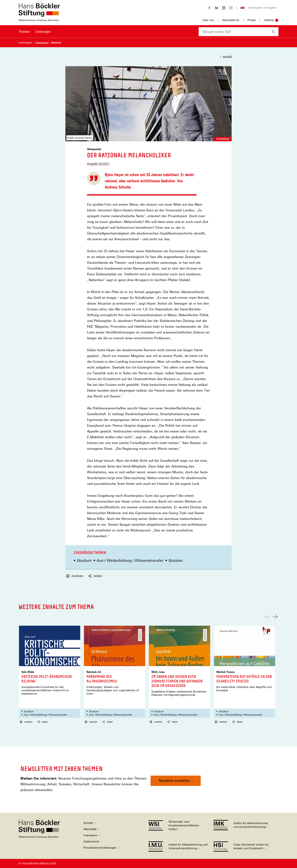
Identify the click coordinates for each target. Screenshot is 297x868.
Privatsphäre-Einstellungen (100, 848)
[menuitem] (24, 34)
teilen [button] (95, 576)
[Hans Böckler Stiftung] (39, 837)
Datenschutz (91, 842)
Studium (84, 560)
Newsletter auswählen (174, 780)
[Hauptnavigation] (35, 32)
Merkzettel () (231, 20)
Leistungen (43, 31)
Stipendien (223, 139)
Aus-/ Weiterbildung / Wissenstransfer (130, 560)
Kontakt (88, 823)
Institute (269, 20)
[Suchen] (274, 32)
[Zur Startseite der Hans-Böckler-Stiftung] (39, 19)
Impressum (91, 835)
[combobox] (234, 32)
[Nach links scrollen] (268, 617)
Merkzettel (90, 829)
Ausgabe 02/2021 (98, 164)
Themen (24, 31)
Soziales (175, 560)
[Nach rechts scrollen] (275, 617)
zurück (227, 57)
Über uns (208, 20)
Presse (252, 20)
